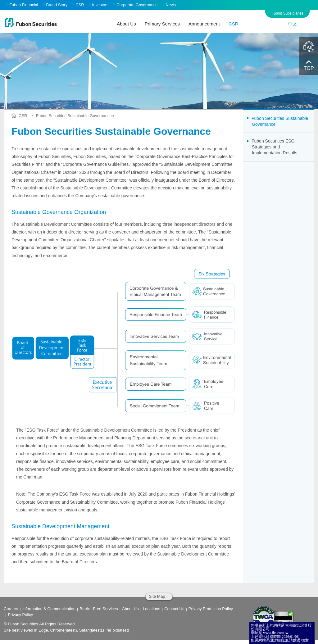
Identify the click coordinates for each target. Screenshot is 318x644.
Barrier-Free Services (99, 609)
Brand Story (55, 5)
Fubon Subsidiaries (287, 13)
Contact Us (174, 609)
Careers (11, 609)
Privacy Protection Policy (211, 609)
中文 (293, 24)
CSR (78, 5)
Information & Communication (49, 609)
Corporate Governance (135, 5)
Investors (99, 5)
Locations (152, 609)
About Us (130, 609)
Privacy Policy (20, 615)
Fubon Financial (22, 5)
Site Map (159, 596)
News (169, 5)
